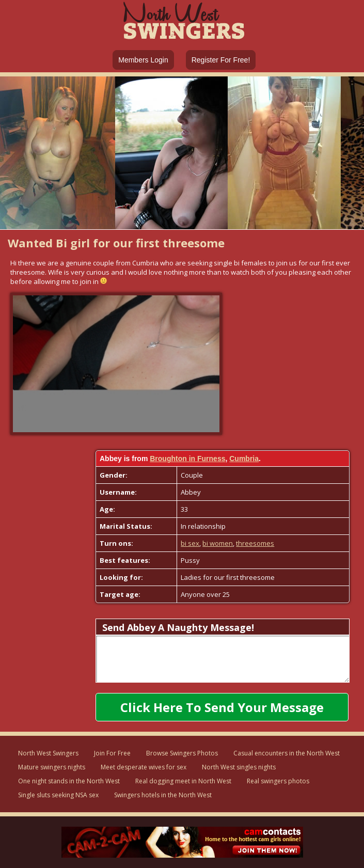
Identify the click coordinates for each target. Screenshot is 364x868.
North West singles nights (239, 767)
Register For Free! (221, 60)
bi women (218, 543)
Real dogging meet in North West (183, 781)
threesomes (255, 543)
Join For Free (112, 753)
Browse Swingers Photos (182, 753)
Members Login (143, 60)
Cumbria (244, 459)
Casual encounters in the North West (287, 753)
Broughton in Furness (187, 459)
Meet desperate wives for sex (144, 767)
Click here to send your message (222, 707)
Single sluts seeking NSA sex (58, 795)
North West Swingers (48, 753)
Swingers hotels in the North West (163, 795)
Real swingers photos (278, 781)
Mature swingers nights (52, 767)
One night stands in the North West (69, 781)
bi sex (190, 543)
